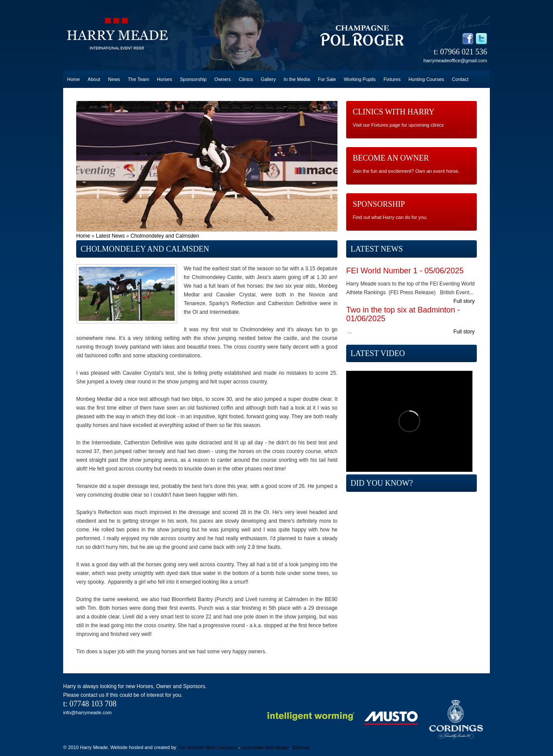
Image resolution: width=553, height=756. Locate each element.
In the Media (297, 79)
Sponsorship (193, 79)
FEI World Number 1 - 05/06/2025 (405, 271)
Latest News (110, 236)
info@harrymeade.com (87, 712)
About (94, 79)
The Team (139, 79)
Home (73, 79)
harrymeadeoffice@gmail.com (455, 60)
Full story (464, 301)
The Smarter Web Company (207, 747)
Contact (460, 79)
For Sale (327, 79)
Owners (223, 79)
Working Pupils (360, 79)
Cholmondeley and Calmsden (165, 236)
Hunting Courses (426, 79)
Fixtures (392, 79)
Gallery (268, 79)
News (114, 79)
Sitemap (300, 747)
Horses (164, 79)
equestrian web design (265, 747)
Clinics (246, 79)
